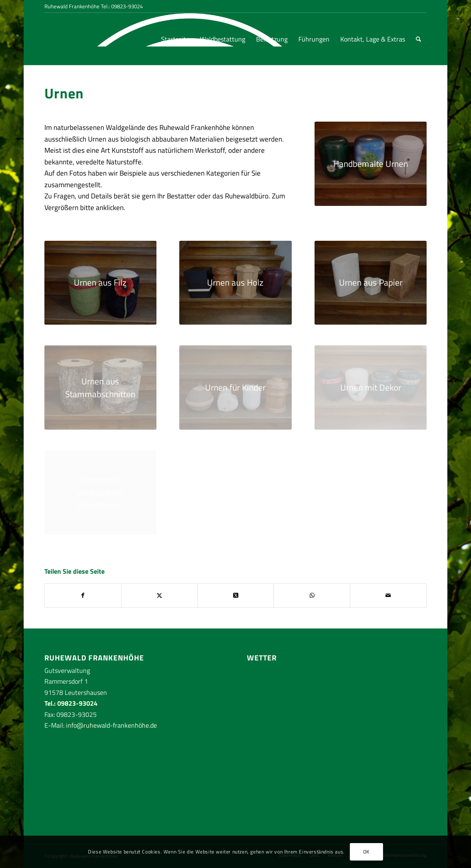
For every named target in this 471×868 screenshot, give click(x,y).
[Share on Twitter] (236, 595)
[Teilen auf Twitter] (160, 595)
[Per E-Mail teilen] (388, 595)
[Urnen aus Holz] (235, 283)
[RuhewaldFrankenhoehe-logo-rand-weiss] (76, 39)
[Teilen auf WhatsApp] (312, 595)
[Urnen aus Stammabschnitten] (100, 388)
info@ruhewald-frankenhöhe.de (111, 725)
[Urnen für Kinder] (235, 388)
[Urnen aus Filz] (100, 283)
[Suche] (419, 39)
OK (366, 852)
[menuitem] (175, 39)
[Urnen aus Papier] (371, 283)
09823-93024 (127, 6)
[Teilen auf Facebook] (83, 595)
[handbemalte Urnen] (371, 164)
